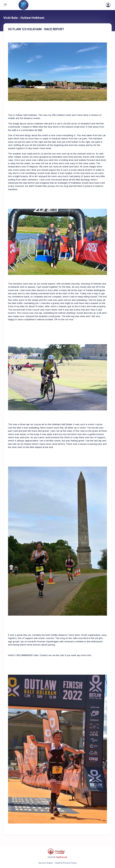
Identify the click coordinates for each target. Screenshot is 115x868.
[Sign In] (108, 5)
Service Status (46, 863)
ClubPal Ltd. (62, 857)
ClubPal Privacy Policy (66, 863)
